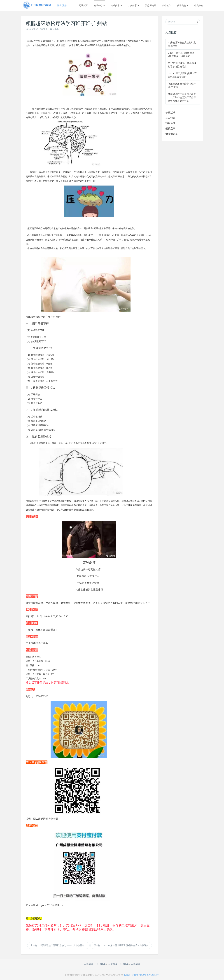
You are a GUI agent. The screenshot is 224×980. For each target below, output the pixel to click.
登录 (59, 5)
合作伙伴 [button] (167, 5)
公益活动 (170, 113)
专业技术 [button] (116, 5)
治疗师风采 (172, 134)
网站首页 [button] (83, 5)
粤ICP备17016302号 (149, 975)
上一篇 (60, 945)
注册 (64, 5)
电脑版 (127, 975)
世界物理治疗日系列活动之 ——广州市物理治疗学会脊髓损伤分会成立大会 (182, 97)
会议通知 (170, 118)
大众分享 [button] (133, 5)
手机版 (135, 975)
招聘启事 (170, 129)
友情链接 (101, 964)
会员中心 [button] (199, 5)
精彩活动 (170, 123)
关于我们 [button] (183, 5)
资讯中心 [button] (99, 5)
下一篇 (121, 945)
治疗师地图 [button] (151, 5)
